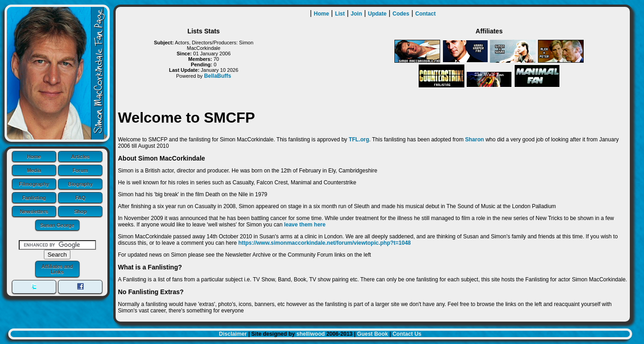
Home (34, 156)
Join (356, 14)
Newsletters (34, 211)
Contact (426, 14)
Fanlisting (34, 198)
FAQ (80, 198)
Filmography (34, 184)
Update (377, 14)
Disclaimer (233, 334)
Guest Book (372, 334)
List (340, 14)
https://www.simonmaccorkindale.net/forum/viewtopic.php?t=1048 (324, 243)
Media (34, 170)
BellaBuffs (217, 76)
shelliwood (311, 334)
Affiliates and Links (57, 269)
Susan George (57, 225)
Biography (80, 184)
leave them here (305, 225)
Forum (80, 170)
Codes (401, 14)
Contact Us (407, 334)
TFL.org (359, 140)
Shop (80, 211)
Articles (80, 156)
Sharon (474, 140)
